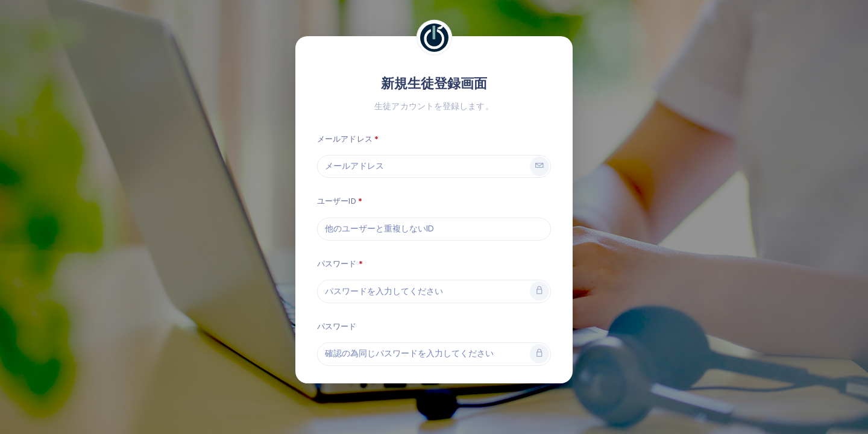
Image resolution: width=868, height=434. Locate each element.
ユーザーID (337, 201)
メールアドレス (345, 139)
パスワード (337, 264)
